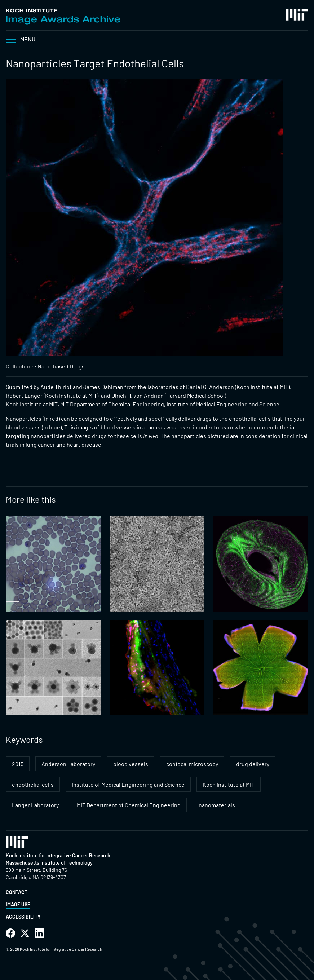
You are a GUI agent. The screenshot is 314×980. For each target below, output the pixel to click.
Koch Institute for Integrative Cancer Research (58, 855)
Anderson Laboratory (68, 764)
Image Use (18, 904)
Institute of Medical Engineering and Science (128, 784)
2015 (18, 764)
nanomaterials (217, 805)
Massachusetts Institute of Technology (49, 863)
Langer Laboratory (35, 805)
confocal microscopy (192, 764)
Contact (17, 892)
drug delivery (253, 764)
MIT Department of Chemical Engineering (129, 805)
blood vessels (131, 764)
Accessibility (23, 917)
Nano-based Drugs (61, 366)
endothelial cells (33, 784)
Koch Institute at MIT (229, 784)
